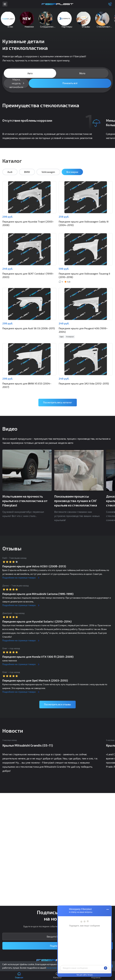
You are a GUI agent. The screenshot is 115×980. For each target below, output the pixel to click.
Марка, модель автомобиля (16, 88)
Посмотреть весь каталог (58, 407)
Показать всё (70, 88)
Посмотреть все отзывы (58, 709)
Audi (10, 177)
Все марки (72, 177)
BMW (27, 177)
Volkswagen (48, 177)
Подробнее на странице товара (19, 582)
